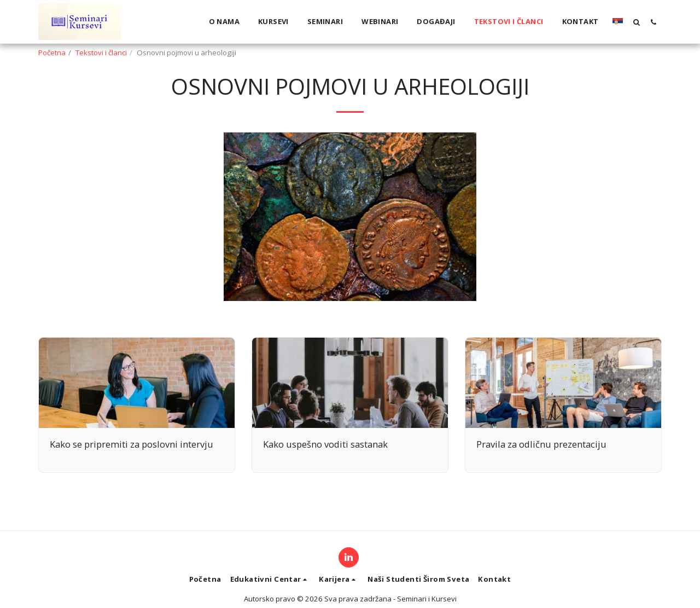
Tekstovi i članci (101, 53)
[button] (636, 22)
